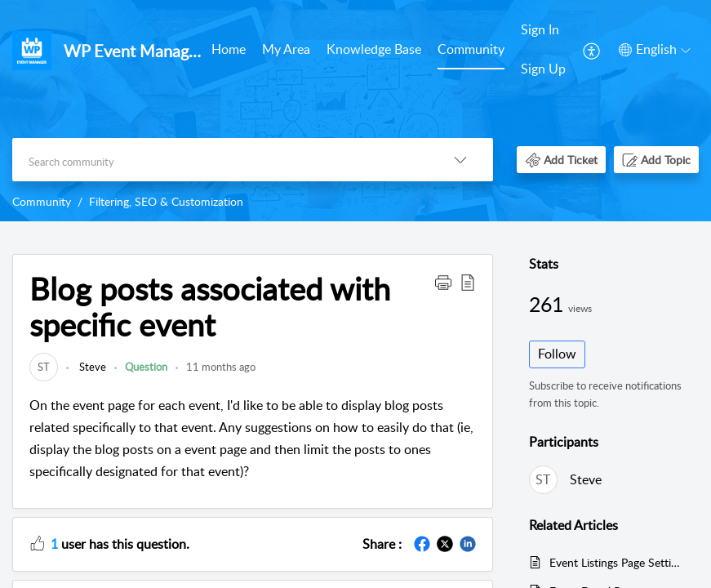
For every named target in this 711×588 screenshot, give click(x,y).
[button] (592, 50)
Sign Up (543, 69)
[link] (44, 367)
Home (229, 49)
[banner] (355, 111)
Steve (91, 367)
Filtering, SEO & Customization (166, 201)
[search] (220, 160)
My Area (286, 49)
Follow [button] (557, 354)
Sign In (540, 29)
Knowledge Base (374, 49)
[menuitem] (229, 51)
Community (471, 49)
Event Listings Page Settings (616, 562)
